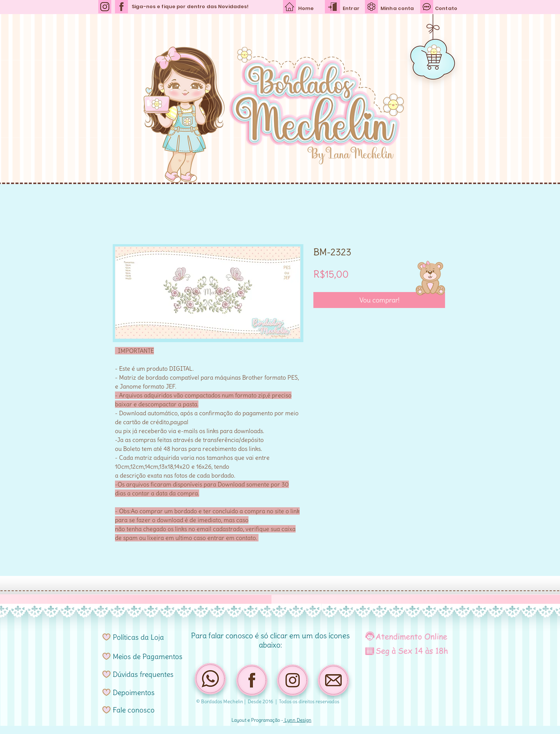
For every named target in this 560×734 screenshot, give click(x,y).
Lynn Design (297, 720)
